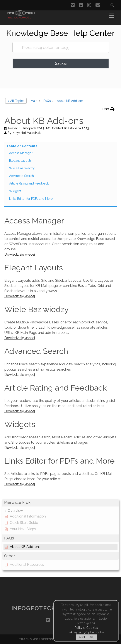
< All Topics (16, 101)
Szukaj (61, 63)
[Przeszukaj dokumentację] (61, 47)
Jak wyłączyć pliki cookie (86, 632)
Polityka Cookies (86, 628)
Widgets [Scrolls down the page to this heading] (15, 191)
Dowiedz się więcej (20, 254)
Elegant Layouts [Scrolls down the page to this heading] (20, 161)
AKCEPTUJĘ (86, 637)
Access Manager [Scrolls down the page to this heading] (21, 153)
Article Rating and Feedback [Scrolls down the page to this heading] (29, 183)
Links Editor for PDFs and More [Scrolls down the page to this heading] (31, 199)
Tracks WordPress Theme (42, 639)
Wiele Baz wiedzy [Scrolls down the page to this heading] (22, 168)
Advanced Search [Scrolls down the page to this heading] (21, 176)
